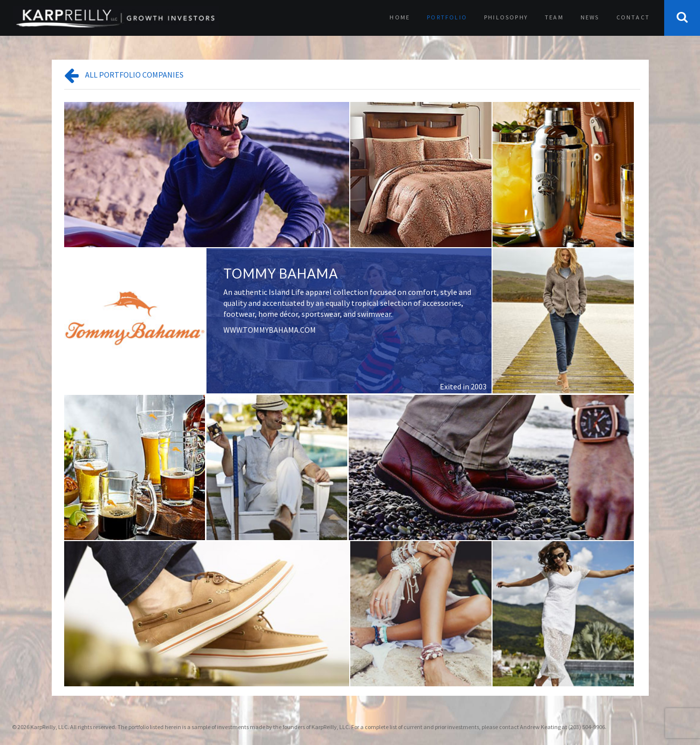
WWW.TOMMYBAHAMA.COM (270, 330)
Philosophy (506, 17)
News (590, 17)
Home (400, 17)
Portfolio (447, 17)
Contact (633, 17)
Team (554, 17)
